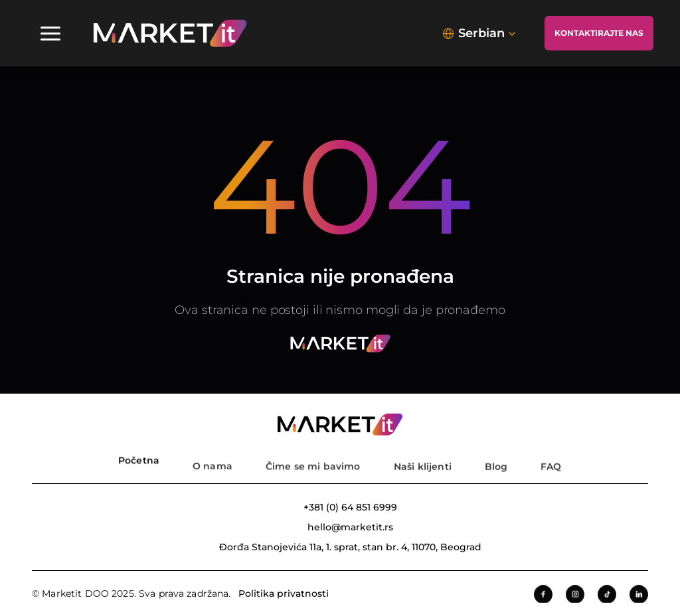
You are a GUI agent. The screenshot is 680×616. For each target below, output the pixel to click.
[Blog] (496, 459)
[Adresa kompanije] (340, 547)
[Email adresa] (340, 527)
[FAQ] (551, 459)
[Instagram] (575, 595)
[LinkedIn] (639, 595)
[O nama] (212, 459)
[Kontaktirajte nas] (599, 33)
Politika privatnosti (284, 594)
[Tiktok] (607, 595)
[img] (170, 33)
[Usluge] (313, 459)
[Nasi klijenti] (423, 459)
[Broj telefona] (340, 507)
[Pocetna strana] (139, 459)
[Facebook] (543, 595)
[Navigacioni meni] (50, 33)
